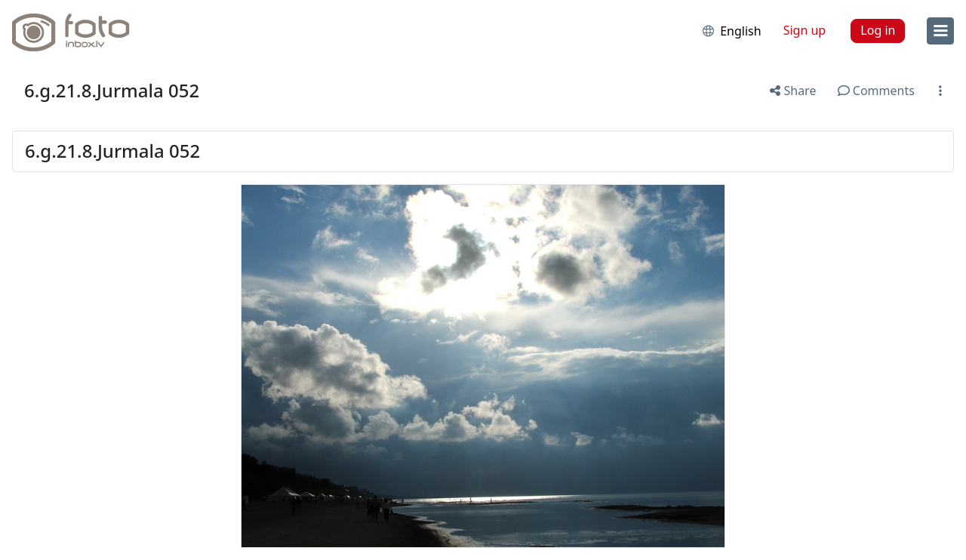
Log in (878, 30)
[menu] (940, 31)
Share (793, 91)
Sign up (805, 30)
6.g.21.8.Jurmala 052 (112, 90)
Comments (876, 91)
